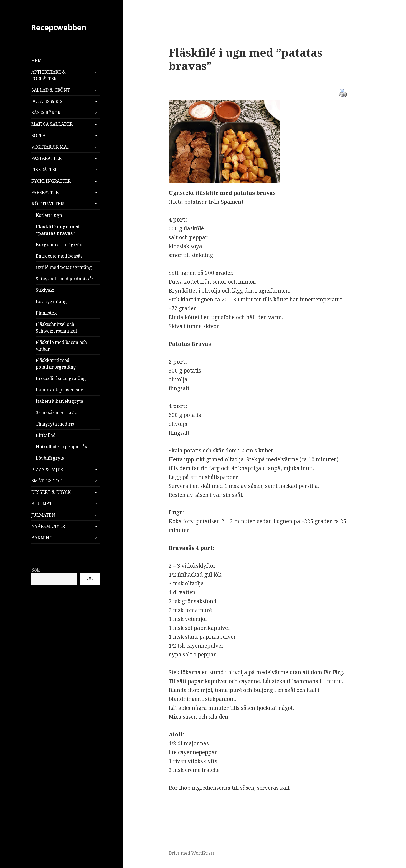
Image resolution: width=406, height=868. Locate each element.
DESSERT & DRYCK (51, 492)
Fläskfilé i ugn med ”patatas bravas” (58, 230)
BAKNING (42, 538)
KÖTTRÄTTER (48, 204)
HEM (37, 61)
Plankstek (46, 313)
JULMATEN (43, 515)
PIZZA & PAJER (47, 469)
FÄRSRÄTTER (45, 192)
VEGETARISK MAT (50, 147)
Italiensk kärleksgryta (59, 401)
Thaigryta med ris (55, 424)
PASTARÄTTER (46, 158)
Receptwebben (59, 27)
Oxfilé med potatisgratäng (64, 267)
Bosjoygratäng (51, 301)
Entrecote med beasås (59, 256)
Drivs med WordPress (192, 853)
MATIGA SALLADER (52, 124)
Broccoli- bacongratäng (61, 378)
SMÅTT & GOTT (48, 481)
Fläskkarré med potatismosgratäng (56, 364)
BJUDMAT (42, 504)
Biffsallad (46, 435)
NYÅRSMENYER (48, 526)
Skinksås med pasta (57, 412)
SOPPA (38, 135)
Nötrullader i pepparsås (61, 447)
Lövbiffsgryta (50, 458)
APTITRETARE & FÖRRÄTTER (49, 75)
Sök (36, 570)
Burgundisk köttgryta (59, 245)
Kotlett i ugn (49, 215)
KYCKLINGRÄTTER (51, 181)
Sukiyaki (45, 290)
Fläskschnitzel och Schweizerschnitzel (56, 328)
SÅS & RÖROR (46, 113)
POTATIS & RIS (47, 101)
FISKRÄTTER (45, 170)
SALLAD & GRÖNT (51, 90)
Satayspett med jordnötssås (65, 279)
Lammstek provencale (59, 390)
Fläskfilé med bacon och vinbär (61, 346)
